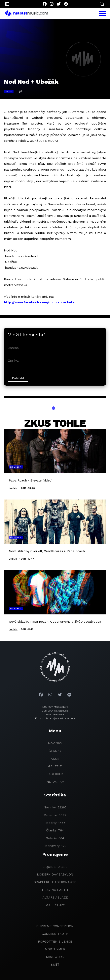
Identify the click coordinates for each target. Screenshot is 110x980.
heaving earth (55, 890)
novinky (55, 743)
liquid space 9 (55, 867)
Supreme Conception (55, 926)
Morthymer (55, 949)
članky (55, 751)
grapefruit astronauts (55, 882)
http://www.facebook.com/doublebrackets (39, 302)
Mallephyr (55, 905)
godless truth (55, 934)
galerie (55, 766)
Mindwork (55, 957)
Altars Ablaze (55, 897)
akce (55, 759)
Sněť (55, 964)
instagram (55, 782)
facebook (55, 774)
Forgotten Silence (55, 941)
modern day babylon (55, 874)
